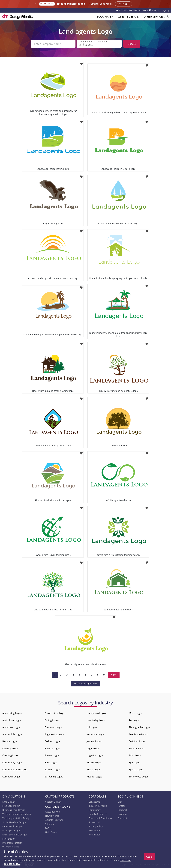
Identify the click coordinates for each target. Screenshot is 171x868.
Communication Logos (15, 769)
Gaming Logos (52, 769)
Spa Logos (134, 762)
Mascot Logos (94, 762)
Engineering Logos (54, 734)
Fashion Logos (52, 741)
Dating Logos (52, 720)
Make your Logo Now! (85, 684)
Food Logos (51, 762)
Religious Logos (137, 741)
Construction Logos (55, 713)
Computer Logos (11, 777)
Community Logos (12, 762)
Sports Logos (136, 769)
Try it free (124, 4)
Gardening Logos (54, 777)
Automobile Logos (12, 734)
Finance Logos (52, 748)
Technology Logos (139, 777)
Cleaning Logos (11, 755)
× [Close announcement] (167, 4)
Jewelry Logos (94, 741)
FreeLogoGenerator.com (71, 4)
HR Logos (92, 727)
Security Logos (137, 748)
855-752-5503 (140, 10)
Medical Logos (94, 777)
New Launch (47, 4)
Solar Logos (135, 755)
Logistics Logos (95, 755)
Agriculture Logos (12, 720)
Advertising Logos (12, 713)
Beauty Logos (10, 741)
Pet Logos (134, 720)
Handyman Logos (96, 713)
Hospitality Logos (96, 720)
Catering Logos (10, 748)
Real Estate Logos (138, 734)
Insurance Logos (96, 734)
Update (132, 44)
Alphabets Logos (11, 727)
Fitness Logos (52, 755)
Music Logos (136, 713)
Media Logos (94, 769)
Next (114, 675)
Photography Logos (139, 727)
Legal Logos (93, 748)
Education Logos (53, 727)
